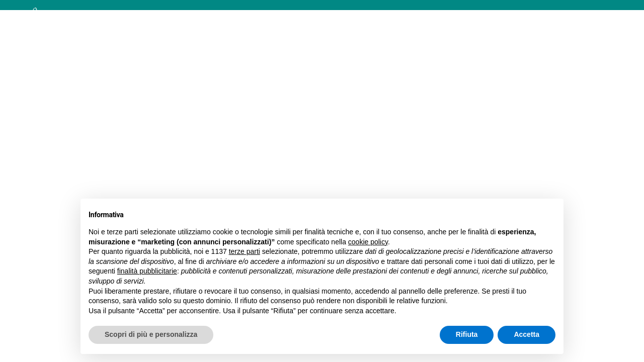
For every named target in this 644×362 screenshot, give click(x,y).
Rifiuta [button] (467, 334)
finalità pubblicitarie (147, 271)
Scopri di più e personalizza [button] (151, 334)
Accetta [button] (527, 334)
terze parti (245, 251)
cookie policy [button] (368, 242)
